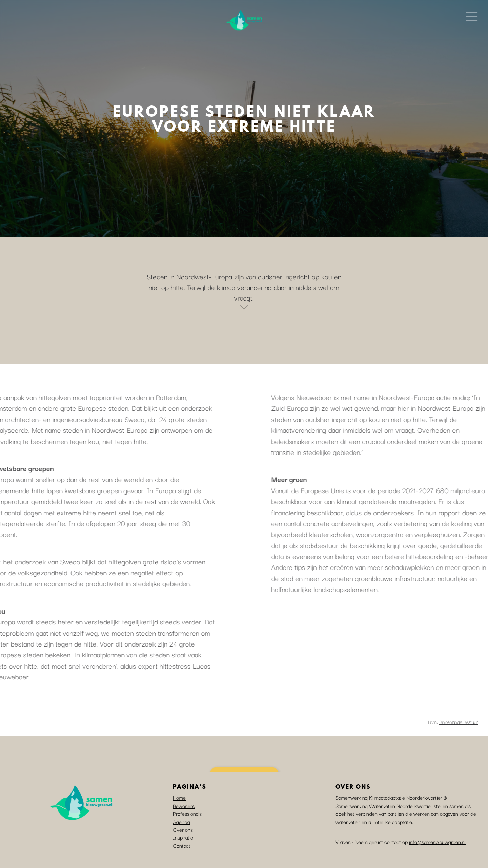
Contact (182, 845)
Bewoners (184, 806)
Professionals (188, 813)
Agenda (181, 822)
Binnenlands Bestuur (459, 722)
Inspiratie (183, 837)
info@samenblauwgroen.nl (437, 842)
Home (179, 797)
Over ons (183, 829)
